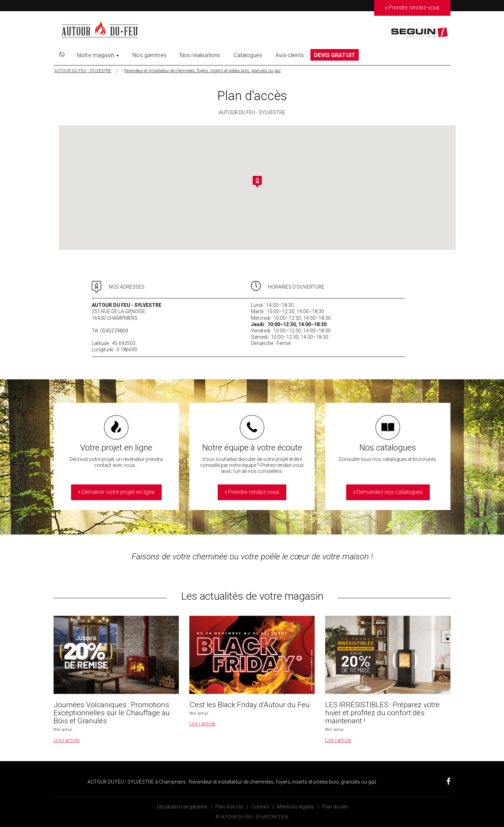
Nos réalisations (200, 55)
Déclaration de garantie (182, 807)
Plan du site (335, 807)
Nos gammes (149, 55)
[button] (257, 182)
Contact (260, 807)
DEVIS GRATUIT (335, 55)
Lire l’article (67, 740)
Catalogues (248, 55)
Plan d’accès (229, 807)
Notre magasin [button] (98, 55)
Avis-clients (290, 55)
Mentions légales (296, 807)
